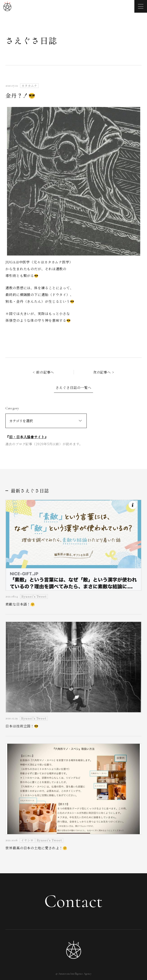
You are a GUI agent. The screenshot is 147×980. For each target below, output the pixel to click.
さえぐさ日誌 (31, 40)
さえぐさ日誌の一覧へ (73, 387)
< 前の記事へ (43, 372)
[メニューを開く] (141, 6)
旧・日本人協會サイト (27, 437)
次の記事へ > (104, 372)
